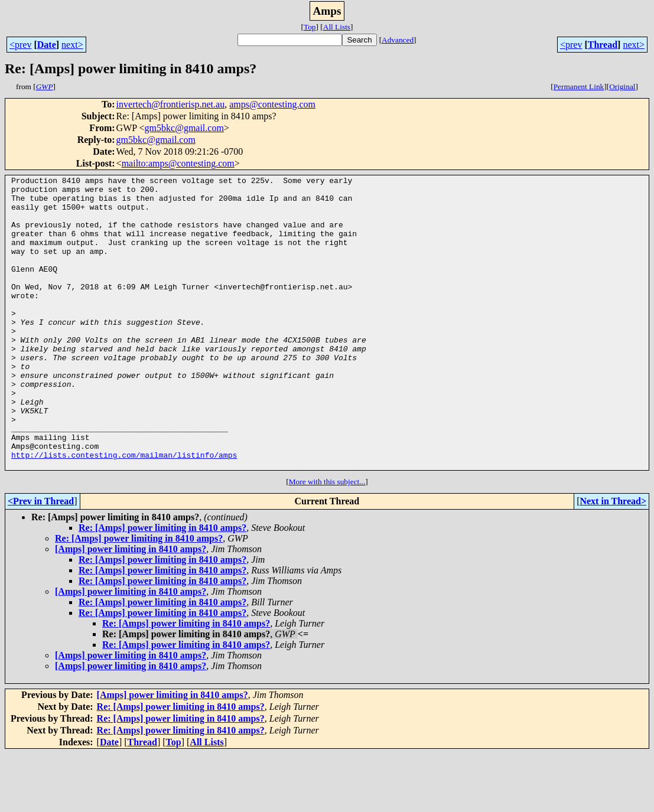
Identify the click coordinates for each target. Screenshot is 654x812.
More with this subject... (327, 540)
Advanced (398, 40)
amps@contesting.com (272, 104)
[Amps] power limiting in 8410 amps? (131, 607)
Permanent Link (579, 87)
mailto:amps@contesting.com (178, 163)
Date (47, 45)
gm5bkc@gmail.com (184, 128)
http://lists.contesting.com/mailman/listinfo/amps (124, 511)
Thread (603, 45)
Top (310, 27)
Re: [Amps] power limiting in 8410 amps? (162, 586)
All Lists (337, 27)
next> (72, 45)
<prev (20, 45)
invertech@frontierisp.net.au (171, 104)
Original (622, 87)
